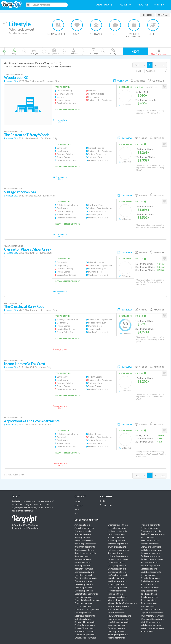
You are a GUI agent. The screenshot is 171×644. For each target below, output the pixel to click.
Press (77, 513)
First (137, 65)
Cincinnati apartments (84, 584)
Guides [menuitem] (126, 5)
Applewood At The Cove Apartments (32, 421)
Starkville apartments (150, 581)
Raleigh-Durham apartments (153, 534)
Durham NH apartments (85, 622)
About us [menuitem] (143, 5)
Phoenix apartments (116, 638)
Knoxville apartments (117, 562)
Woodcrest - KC (16, 78)
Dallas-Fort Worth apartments (87, 610)
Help (77, 510)
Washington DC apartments (152, 616)
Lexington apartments (117, 572)
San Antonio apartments (151, 553)
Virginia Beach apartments (152, 613)
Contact (79, 506)
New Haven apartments (118, 619)
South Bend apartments (151, 572)
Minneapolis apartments (118, 600)
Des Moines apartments (85, 616)
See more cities (147, 631)
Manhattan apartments (117, 588)
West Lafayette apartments (152, 619)
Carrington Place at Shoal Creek (28, 249)
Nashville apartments (116, 610)
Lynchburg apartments (117, 581)
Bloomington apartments (85, 553)
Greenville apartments (117, 528)
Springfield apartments (150, 578)
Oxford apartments (116, 631)
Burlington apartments (84, 569)
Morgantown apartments (118, 606)
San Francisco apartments (152, 559)
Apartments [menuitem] (105, 5)
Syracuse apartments (150, 588)
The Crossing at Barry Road (24, 306)
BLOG (102, 501)
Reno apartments (148, 537)
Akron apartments (82, 525)
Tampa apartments (149, 591)
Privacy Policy (33, 528)
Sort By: (139, 71)
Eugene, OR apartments (84, 628)
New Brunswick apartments (119, 616)
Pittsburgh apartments (150, 525)
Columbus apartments (84, 603)
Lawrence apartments (117, 569)
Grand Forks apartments (85, 635)
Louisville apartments (116, 578)
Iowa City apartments (117, 547)
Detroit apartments (83, 619)
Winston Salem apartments (152, 628)
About (78, 502)
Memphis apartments (117, 591)
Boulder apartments (83, 562)
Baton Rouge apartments (85, 544)
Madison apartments (116, 584)
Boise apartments (82, 556)
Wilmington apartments (151, 625)
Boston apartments (83, 559)
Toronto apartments (149, 600)
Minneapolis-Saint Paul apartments (122, 603)
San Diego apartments (150, 556)
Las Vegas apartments (117, 566)
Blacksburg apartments (84, 550)
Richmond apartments (150, 541)
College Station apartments (86, 594)
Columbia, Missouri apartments (88, 600)
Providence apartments (151, 531)
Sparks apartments (149, 575)
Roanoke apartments (150, 544)
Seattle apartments (149, 569)
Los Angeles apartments (118, 575)
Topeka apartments (149, 597)
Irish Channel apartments (118, 550)
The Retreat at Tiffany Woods (27, 135)
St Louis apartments (149, 584)
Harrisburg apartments (117, 531)
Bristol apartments (82, 566)
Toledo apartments (149, 594)
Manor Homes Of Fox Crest (25, 364)
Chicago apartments (83, 581)
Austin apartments (82, 537)
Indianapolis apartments (118, 544)
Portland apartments (150, 528)
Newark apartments (116, 613)
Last (163, 65)
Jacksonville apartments (118, 556)
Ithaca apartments (115, 553)
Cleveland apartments (84, 591)
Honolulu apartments (116, 537)
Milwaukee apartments (117, 597)
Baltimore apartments (84, 541)
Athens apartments (83, 531)
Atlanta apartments (83, 534)
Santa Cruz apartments (150, 566)
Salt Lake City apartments (152, 550)
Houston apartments (116, 541)
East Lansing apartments (85, 625)
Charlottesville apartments (86, 578)
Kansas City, (12, 81)
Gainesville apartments (84, 631)
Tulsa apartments (148, 606)
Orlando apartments (116, 628)
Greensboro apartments (118, 525)
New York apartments (117, 625)
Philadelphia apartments (118, 635)
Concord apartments (83, 606)
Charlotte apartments (84, 575)
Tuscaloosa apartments (151, 610)
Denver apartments (83, 613)
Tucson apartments (149, 603)
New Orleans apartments (118, 622)
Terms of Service (19, 528)
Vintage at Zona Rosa (20, 192)
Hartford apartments (116, 534)
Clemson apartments (83, 588)
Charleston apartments (84, 572)
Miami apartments (115, 594)
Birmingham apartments (85, 547)
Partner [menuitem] (159, 5)
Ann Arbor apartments (84, 528)
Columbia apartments (84, 597)
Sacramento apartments (151, 547)
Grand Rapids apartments (85, 638)
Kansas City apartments (118, 559)
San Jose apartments (150, 562)
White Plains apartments (151, 622)
